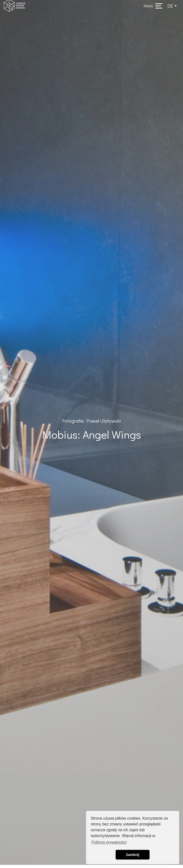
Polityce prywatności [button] (109, 842)
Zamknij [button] (133, 855)
